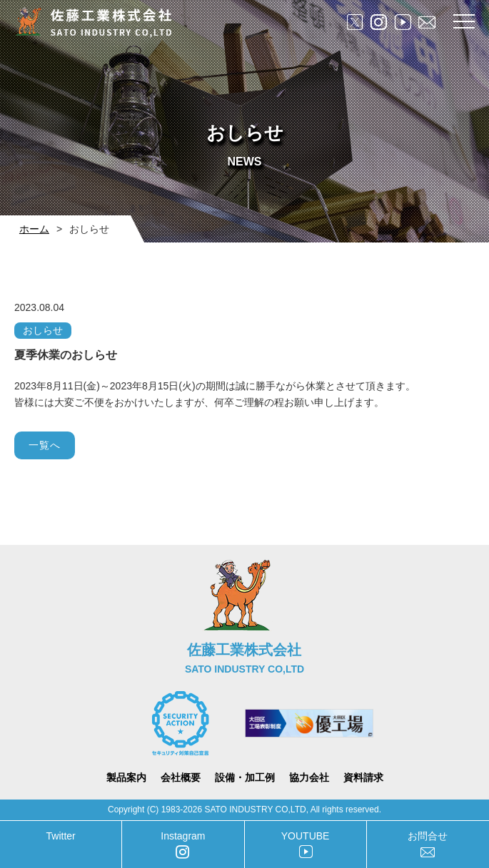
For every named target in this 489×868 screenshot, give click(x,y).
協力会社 (309, 777)
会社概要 (181, 777)
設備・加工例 (245, 777)
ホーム (34, 229)
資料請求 (363, 777)
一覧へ (45, 445)
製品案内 (126, 777)
